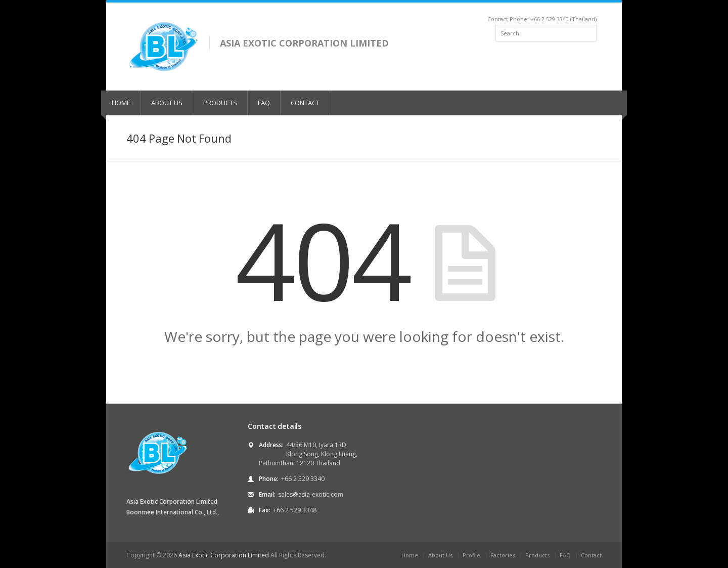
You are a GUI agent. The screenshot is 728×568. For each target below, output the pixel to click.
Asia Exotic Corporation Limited (224, 555)
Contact (591, 555)
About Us (440, 555)
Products (537, 555)
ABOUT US (167, 103)
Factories (503, 555)
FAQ (264, 103)
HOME (121, 103)
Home (410, 555)
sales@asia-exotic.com (311, 494)
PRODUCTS (220, 103)
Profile (471, 555)
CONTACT (305, 103)
